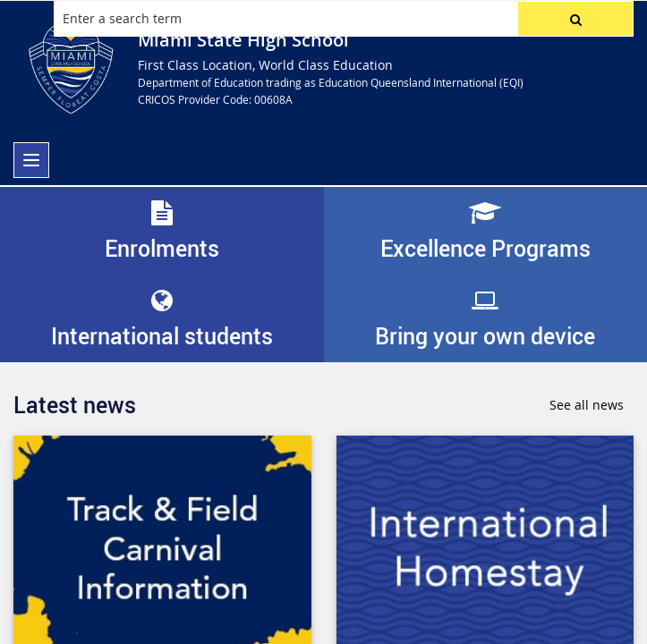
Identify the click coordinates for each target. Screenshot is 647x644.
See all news (587, 405)
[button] (575, 19)
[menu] (31, 160)
